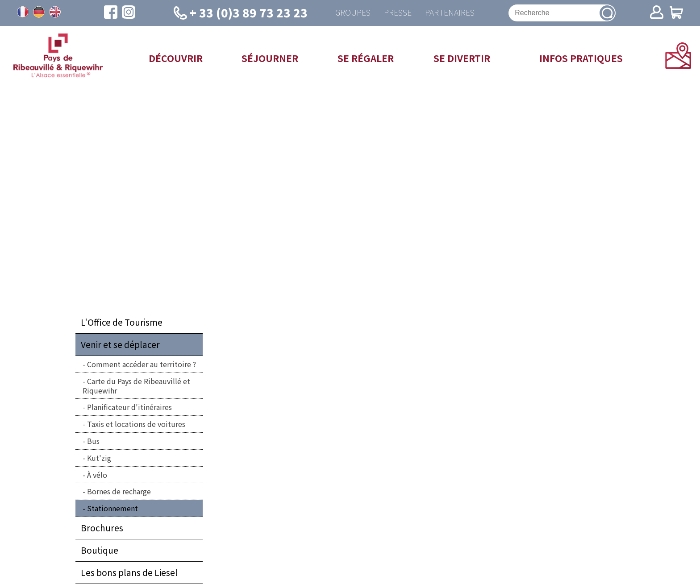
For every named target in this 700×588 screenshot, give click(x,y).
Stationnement (112, 508)
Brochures (102, 528)
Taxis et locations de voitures (136, 424)
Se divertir (462, 58)
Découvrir (176, 58)
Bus (93, 441)
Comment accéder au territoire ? (142, 364)
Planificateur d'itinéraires (129, 407)
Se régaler (366, 58)
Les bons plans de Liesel (129, 572)
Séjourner (270, 58)
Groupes (353, 13)
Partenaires (450, 13)
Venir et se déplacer (120, 344)
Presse (398, 13)
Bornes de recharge (119, 491)
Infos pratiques (581, 58)
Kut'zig (99, 458)
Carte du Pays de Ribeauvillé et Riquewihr (136, 386)
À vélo (97, 475)
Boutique (100, 550)
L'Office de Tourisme (122, 322)
